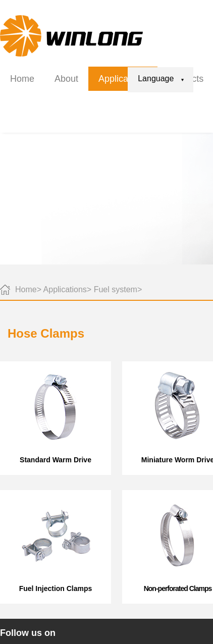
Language (161, 78)
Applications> (68, 289)
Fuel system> (117, 289)
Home (22, 79)
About (66, 79)
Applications (123, 79)
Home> (28, 289)
